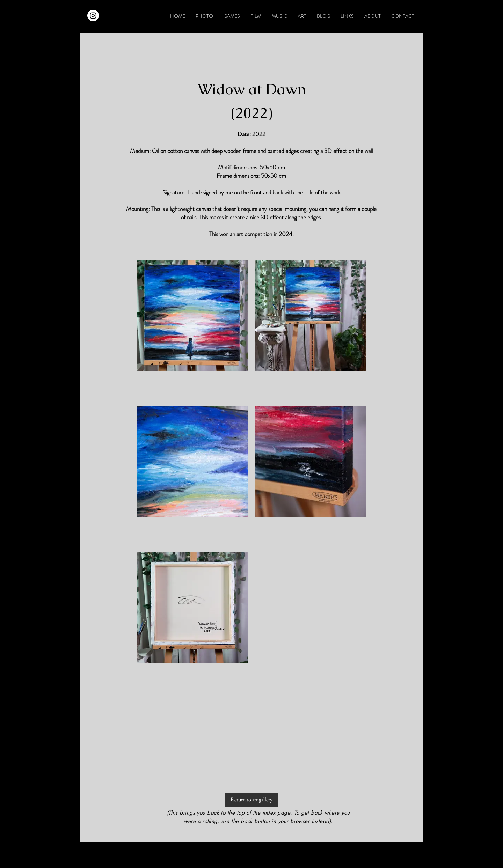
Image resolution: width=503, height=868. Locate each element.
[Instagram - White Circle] (93, 16)
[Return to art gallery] (251, 800)
